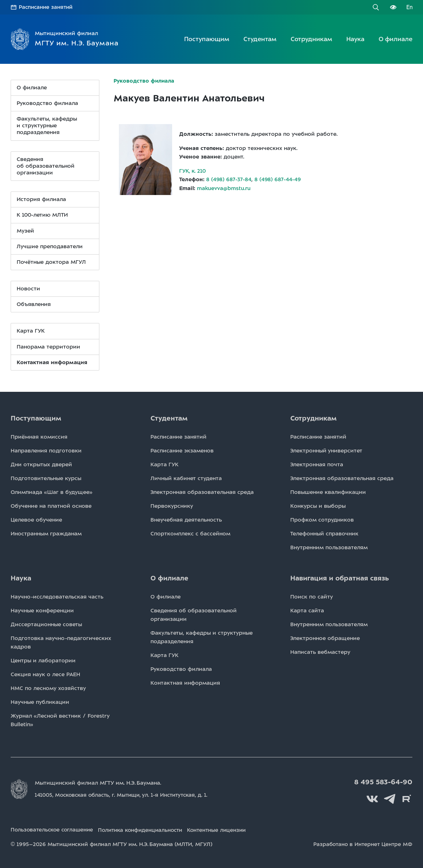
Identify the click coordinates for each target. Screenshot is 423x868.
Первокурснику (172, 506)
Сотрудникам (311, 39)
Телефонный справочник (324, 533)
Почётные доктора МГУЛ (51, 262)
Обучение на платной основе (51, 506)
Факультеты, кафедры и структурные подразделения (47, 125)
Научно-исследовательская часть (57, 596)
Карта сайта (307, 610)
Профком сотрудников (322, 519)
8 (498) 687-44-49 (280, 179)
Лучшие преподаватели (50, 246)
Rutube (407, 798)
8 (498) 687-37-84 (229, 179)
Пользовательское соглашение (54, 829)
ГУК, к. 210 (193, 171)
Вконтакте (375, 798)
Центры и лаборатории (43, 660)
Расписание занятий (47, 7)
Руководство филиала (47, 103)
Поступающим (207, 39)
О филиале (395, 39)
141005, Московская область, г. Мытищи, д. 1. (126, 795)
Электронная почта (317, 464)
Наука (355, 39)
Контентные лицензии (229, 829)
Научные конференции (42, 610)
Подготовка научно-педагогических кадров (61, 642)
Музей (25, 230)
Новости (28, 288)
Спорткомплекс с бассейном (190, 533)
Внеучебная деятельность (186, 519)
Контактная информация (185, 683)
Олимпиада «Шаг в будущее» (52, 492)
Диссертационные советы (46, 624)
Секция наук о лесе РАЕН (45, 674)
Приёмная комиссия (39, 436)
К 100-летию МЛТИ (42, 215)
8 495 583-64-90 (384, 782)
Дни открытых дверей (41, 464)
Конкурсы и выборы (318, 506)
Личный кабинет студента (186, 478)
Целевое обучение (36, 519)
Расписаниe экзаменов (182, 450)
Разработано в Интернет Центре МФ (362, 842)
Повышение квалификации (328, 492)
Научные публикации (40, 702)
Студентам (260, 39)
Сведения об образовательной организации (194, 614)
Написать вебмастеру (320, 652)
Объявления (34, 304)
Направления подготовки (46, 450)
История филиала (41, 199)
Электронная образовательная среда (202, 492)
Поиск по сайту (312, 596)
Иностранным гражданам (46, 533)
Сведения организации (46, 166)
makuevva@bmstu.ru (224, 188)
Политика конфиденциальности (147, 829)
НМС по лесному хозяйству (48, 688)
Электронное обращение (325, 638)
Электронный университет (326, 450)
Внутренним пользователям (329, 547)
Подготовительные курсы (46, 478)
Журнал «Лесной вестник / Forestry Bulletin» (60, 720)
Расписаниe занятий (178, 436)
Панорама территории (48, 346)
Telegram (391, 798)
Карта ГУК (31, 331)
